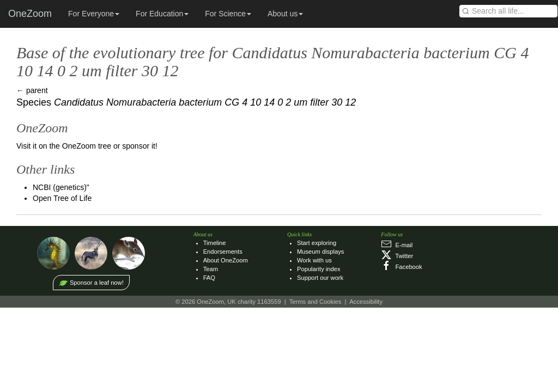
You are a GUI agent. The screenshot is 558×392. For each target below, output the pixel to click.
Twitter (397, 256)
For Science (228, 14)
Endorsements (223, 252)
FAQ (209, 278)
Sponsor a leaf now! (97, 283)
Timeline (215, 243)
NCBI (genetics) (60, 187)
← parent (32, 90)
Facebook (401, 267)
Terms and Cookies (316, 302)
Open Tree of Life (62, 198)
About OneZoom (226, 260)
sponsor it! (140, 146)
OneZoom (30, 14)
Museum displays (320, 252)
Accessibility (366, 302)
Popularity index (319, 269)
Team (211, 269)
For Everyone (94, 14)
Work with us (314, 260)
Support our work (320, 278)
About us (285, 14)
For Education (162, 14)
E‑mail (397, 245)
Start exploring (317, 243)
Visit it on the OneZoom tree (64, 146)
